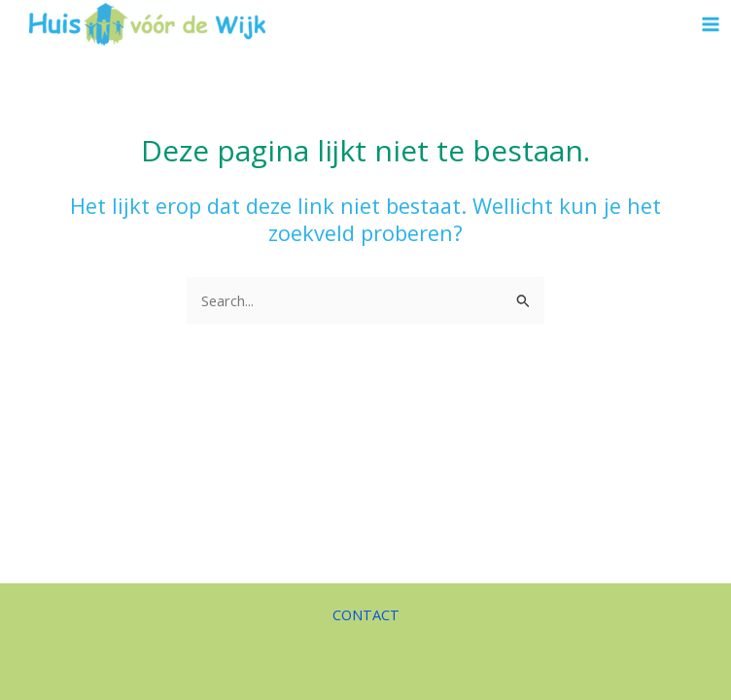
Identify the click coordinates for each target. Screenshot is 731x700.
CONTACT (366, 614)
